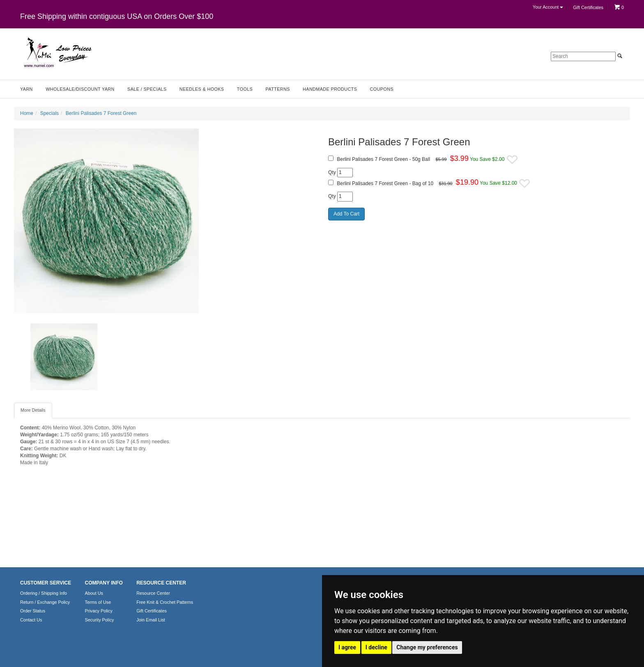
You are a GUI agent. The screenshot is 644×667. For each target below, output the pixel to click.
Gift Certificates (588, 7)
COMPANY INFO (104, 583)
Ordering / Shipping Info (44, 593)
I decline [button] (376, 647)
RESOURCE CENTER (161, 583)
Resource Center (153, 593)
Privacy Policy (99, 611)
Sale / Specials (147, 89)
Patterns (278, 89)
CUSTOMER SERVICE (46, 583)
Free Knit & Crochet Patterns (165, 602)
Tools (245, 89)
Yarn (26, 89)
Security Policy (100, 620)
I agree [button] (347, 647)
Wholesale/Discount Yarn (80, 89)
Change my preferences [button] (427, 647)
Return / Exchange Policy (45, 602)
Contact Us (31, 620)
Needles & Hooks (202, 89)
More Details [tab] (33, 410)
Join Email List (151, 620)
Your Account (548, 7)
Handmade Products (330, 89)
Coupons (382, 89)
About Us (94, 593)
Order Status (33, 611)
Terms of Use (98, 602)
